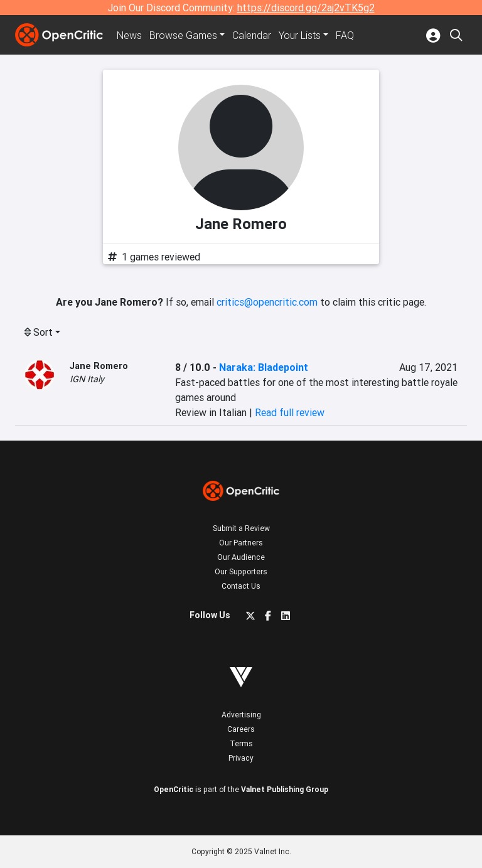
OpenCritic (174, 789)
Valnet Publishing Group (285, 789)
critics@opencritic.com (267, 302)
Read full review (290, 412)
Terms (241, 743)
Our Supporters (241, 571)
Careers (241, 729)
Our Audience (241, 557)
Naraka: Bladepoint (264, 367)
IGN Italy (87, 379)
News (129, 35)
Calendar (252, 35)
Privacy (241, 758)
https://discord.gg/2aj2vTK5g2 (306, 8)
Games (183, 35)
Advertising (241, 715)
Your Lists (300, 35)
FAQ (345, 35)
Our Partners (241, 543)
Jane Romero (99, 366)
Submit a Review (241, 528)
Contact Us (241, 586)
